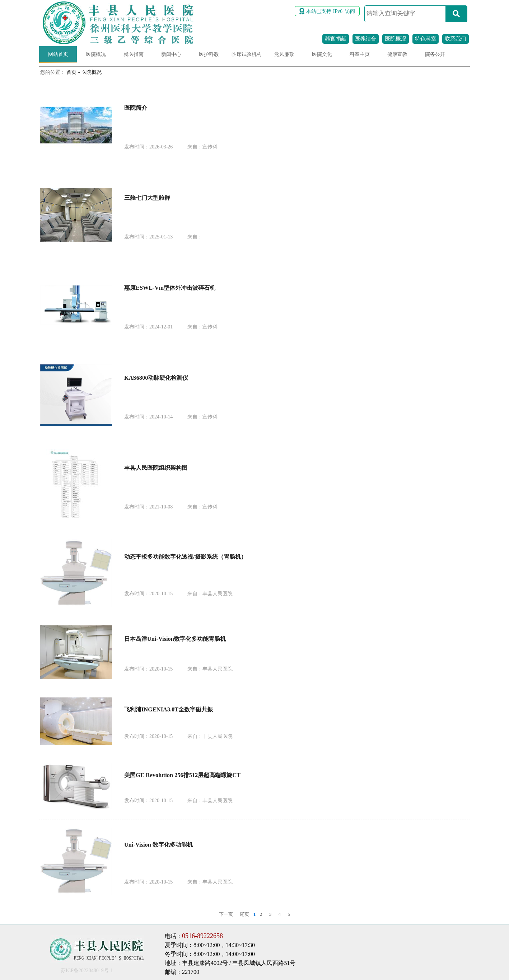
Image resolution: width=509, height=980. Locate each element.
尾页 (244, 914)
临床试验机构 (247, 54)
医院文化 (322, 54)
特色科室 (426, 39)
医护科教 (209, 54)
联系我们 (456, 39)
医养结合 (365, 39)
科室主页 (360, 54)
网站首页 (58, 54)
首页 (71, 72)
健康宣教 (397, 54)
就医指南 (134, 54)
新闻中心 (171, 54)
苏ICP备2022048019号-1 (87, 970)
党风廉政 (284, 54)
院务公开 (435, 54)
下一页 (226, 914)
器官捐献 (336, 39)
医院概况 (396, 39)
